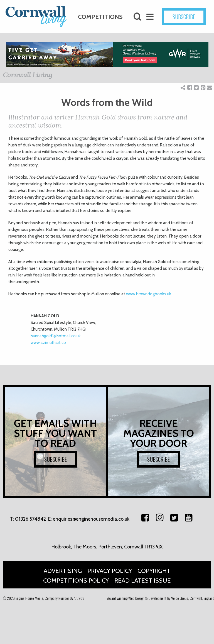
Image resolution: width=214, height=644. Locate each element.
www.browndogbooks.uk (149, 294)
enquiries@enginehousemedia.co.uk (91, 519)
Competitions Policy (76, 581)
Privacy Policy (110, 571)
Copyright (154, 571)
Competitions (100, 14)
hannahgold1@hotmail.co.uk (56, 336)
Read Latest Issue (143, 581)
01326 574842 (30, 519)
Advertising (63, 571)
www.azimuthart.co (48, 343)
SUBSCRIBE (56, 459)
